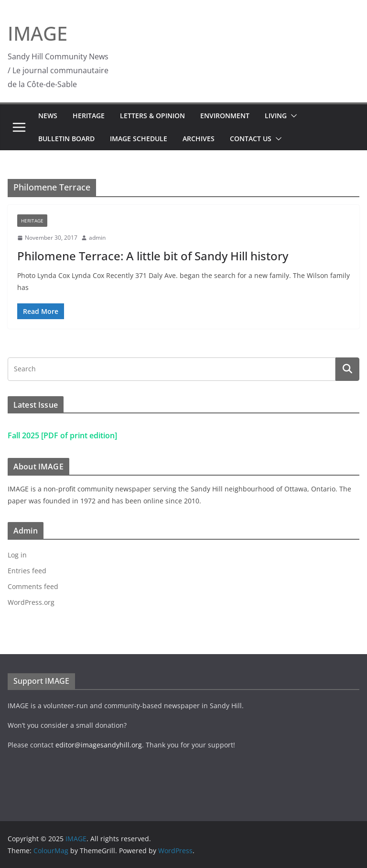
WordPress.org (31, 602)
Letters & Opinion (152, 116)
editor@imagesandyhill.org (99, 745)
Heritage (89, 116)
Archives (199, 139)
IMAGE (38, 33)
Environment (225, 116)
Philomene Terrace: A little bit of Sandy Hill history (153, 256)
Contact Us (251, 139)
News (48, 116)
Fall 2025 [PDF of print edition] (62, 435)
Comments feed (33, 586)
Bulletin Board (66, 139)
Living (276, 116)
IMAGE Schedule (139, 139)
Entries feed (27, 571)
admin (97, 238)
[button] (292, 116)
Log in (17, 555)
